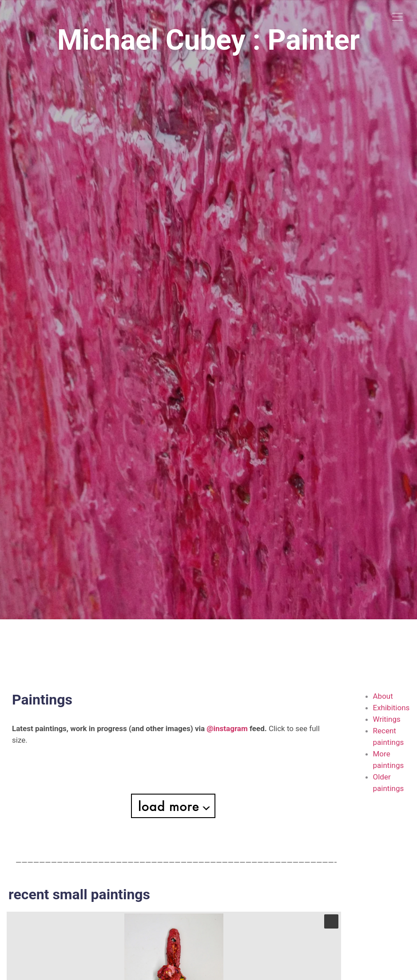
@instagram (227, 728)
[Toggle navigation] (397, 17)
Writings (387, 719)
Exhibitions (391, 708)
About (383, 696)
